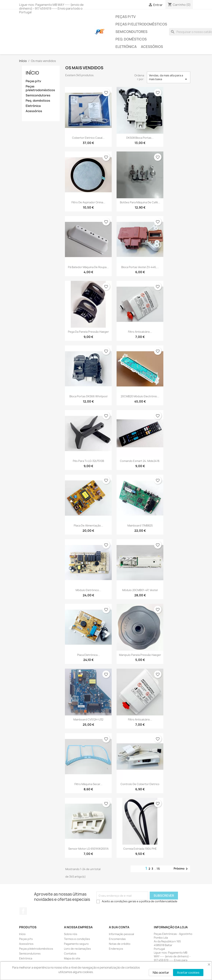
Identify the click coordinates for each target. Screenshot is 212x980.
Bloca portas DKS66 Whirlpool (88, 396)
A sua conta (119, 927)
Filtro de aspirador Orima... (88, 202)
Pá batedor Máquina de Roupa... (88, 267)
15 (158, 869)
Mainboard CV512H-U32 (88, 719)
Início (32, 73)
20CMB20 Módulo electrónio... (140, 396)
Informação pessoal (121, 934)
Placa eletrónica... (88, 655)
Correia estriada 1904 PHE (140, 849)
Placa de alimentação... (88, 525)
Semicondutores (131, 32)
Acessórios (152, 47)
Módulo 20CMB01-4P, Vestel (140, 590)
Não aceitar (161, 973)
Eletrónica (126, 47)
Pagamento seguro (76, 944)
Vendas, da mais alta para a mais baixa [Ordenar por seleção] (169, 78)
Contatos (70, 954)
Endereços (116, 949)
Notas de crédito (120, 944)
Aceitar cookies (188, 973)
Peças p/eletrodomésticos (141, 24)
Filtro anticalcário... (140, 332)
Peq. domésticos (131, 39)
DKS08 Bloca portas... (140, 138)
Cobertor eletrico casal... (88, 138)
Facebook (23, 911)
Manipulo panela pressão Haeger (140, 655)
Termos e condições (77, 939)
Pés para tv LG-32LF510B (88, 461)
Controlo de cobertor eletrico (140, 784)
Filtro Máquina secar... (88, 784)
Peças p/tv (126, 17)
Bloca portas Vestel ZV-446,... (140, 267)
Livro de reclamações (77, 949)
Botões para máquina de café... (140, 202)
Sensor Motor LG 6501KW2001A (88, 849)
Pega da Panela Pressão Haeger (88, 332)
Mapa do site (72, 958)
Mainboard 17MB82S (140, 525)
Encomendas (117, 939)
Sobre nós (71, 934)
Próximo (181, 869)
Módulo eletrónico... (88, 590)
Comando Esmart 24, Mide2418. (140, 461)
